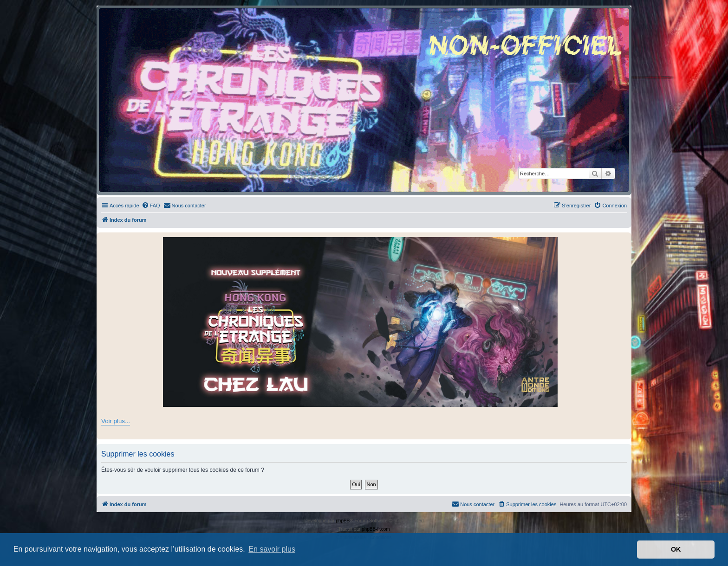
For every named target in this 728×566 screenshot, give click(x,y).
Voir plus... (116, 421)
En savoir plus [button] (272, 549)
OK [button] (676, 549)
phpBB (343, 521)
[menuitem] (151, 206)
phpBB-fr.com (376, 529)
